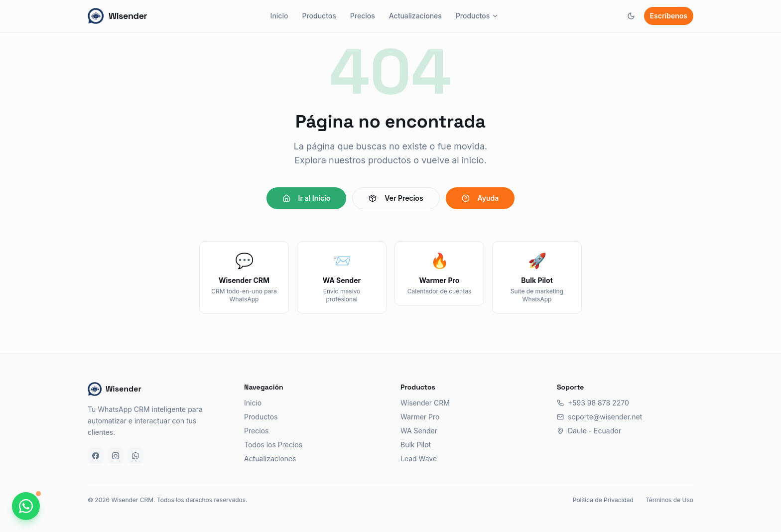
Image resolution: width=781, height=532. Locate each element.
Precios (363, 16)
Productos (319, 16)
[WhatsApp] (135, 456)
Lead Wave (419, 459)
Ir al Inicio (307, 198)
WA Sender (419, 431)
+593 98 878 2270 (593, 403)
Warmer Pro (420, 417)
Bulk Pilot (416, 445)
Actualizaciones (415, 16)
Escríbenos (669, 16)
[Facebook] (96, 456)
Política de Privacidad (603, 500)
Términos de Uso (669, 500)
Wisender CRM (425, 403)
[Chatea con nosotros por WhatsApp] (26, 506)
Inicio (279, 16)
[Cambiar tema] (631, 16)
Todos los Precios (273, 445)
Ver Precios (396, 198)
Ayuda (480, 198)
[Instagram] (116, 456)
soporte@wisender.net (599, 417)
